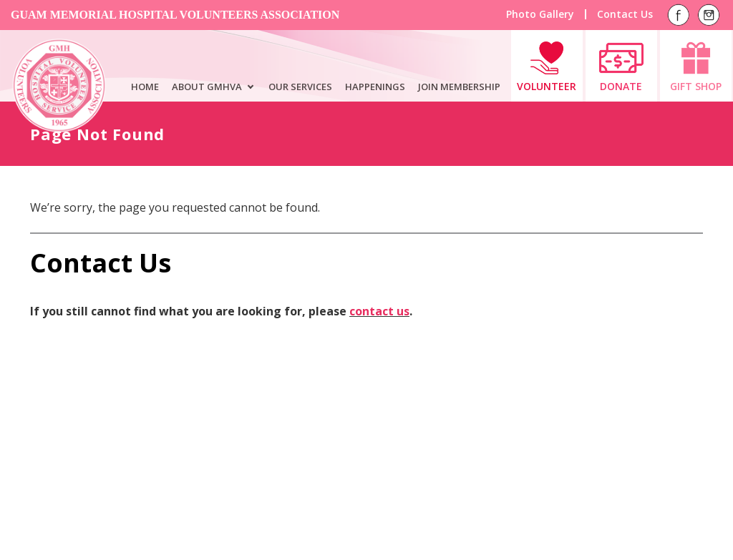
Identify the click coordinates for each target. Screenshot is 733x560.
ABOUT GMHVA (207, 87)
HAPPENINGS (375, 87)
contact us (379, 311)
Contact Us (625, 14)
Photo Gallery (540, 14)
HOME (145, 87)
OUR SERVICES (300, 87)
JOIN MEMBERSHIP (459, 87)
